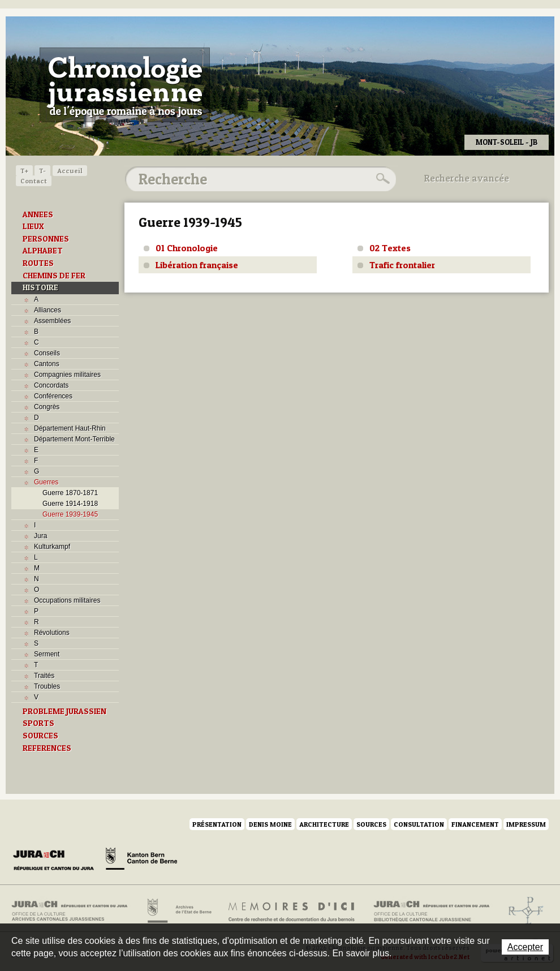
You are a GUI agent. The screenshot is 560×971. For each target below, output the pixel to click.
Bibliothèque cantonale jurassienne (432, 911)
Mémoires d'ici (292, 911)
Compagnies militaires (67, 375)
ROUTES (38, 263)
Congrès (47, 407)
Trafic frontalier (402, 265)
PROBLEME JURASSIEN (64, 711)
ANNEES (38, 214)
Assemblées (52, 321)
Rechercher (381, 179)
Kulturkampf (52, 547)
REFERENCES (47, 748)
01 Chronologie (187, 248)
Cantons (47, 364)
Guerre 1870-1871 (70, 493)
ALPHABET (43, 251)
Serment (47, 654)
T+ (24, 171)
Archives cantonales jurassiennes (74, 911)
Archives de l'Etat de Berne (178, 911)
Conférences (53, 396)
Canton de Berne (141, 861)
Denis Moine (270, 824)
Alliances (48, 310)
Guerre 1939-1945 (70, 514)
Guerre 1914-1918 (70, 504)
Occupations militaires (67, 600)
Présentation (217, 824)
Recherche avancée (467, 178)
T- (42, 171)
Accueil (70, 171)
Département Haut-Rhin (70, 428)
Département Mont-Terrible (74, 439)
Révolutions (52, 633)
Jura (40, 536)
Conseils (47, 353)
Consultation (419, 824)
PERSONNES (46, 239)
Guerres (46, 482)
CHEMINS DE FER (54, 276)
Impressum (526, 824)
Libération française (197, 265)
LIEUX (33, 226)
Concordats (51, 385)
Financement (475, 824)
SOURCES (40, 736)
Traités (44, 676)
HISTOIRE (40, 287)
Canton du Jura (57, 861)
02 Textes (390, 248)
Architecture (324, 824)
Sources (371, 824)
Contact (34, 181)
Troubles (47, 686)
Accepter (525, 947)
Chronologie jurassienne (125, 85)
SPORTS (38, 723)
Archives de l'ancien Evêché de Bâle (522, 911)
